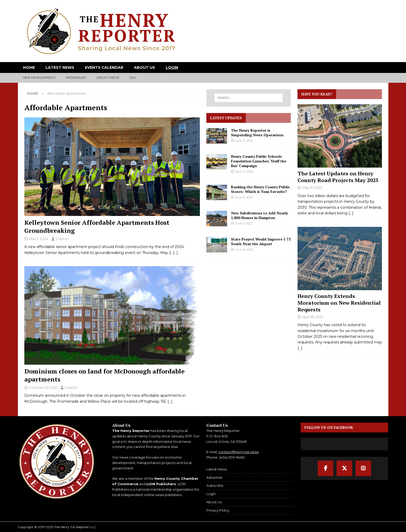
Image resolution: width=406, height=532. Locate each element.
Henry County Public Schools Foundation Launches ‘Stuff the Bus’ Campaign (259, 161)
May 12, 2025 (312, 188)
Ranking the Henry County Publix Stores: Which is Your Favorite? (260, 189)
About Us (144, 68)
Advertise (214, 477)
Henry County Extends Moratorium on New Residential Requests (339, 303)
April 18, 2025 (313, 317)
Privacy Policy (218, 510)
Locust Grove (108, 78)
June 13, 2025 (244, 141)
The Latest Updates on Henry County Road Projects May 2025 (338, 177)
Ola (133, 78)
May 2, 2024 (39, 239)
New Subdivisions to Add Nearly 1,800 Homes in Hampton (259, 215)
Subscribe (215, 485)
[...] (351, 213)
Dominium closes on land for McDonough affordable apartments (104, 375)
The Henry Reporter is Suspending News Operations (257, 133)
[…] (175, 253)
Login (172, 68)
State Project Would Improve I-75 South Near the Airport (261, 241)
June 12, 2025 (244, 197)
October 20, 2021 (43, 387)
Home (29, 68)
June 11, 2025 (244, 223)
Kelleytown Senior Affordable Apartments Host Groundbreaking (97, 226)
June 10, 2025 (244, 250)
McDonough (76, 78)
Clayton (62, 239)
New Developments (39, 78)
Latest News (60, 68)
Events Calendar (104, 68)
